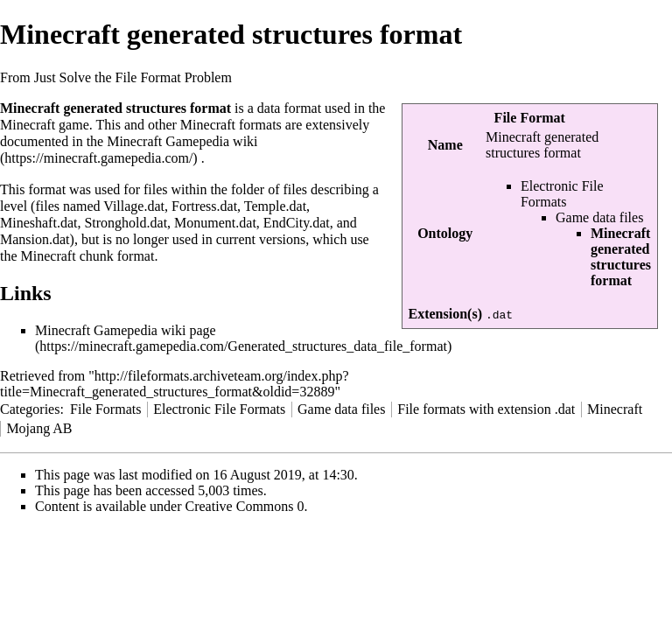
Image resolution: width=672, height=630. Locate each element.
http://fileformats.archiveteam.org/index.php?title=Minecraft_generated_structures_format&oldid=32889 (175, 384)
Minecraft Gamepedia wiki (182, 141)
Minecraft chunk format (88, 256)
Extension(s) (445, 314)
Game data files (599, 217)
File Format (530, 118)
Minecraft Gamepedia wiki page (126, 330)
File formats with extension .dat (486, 409)
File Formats (105, 409)
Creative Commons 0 (245, 506)
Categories (30, 409)
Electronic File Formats (562, 194)
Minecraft (615, 409)
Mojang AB (39, 428)
